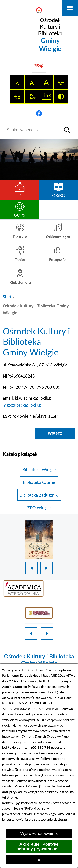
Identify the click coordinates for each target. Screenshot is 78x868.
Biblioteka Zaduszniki (39, 495)
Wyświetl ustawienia (39, 833)
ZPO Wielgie (39, 508)
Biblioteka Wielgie (39, 469)
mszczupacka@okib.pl (23, 405)
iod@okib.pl (11, 747)
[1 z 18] (39, 539)
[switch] (61, 82)
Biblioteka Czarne (39, 482)
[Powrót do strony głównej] (7, 297)
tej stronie (10, 797)
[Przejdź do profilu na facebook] (39, 113)
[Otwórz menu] (70, 8)
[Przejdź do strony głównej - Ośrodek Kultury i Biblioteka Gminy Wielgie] (39, 29)
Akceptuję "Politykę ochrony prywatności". (39, 846)
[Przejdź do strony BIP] (39, 66)
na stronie (43, 764)
